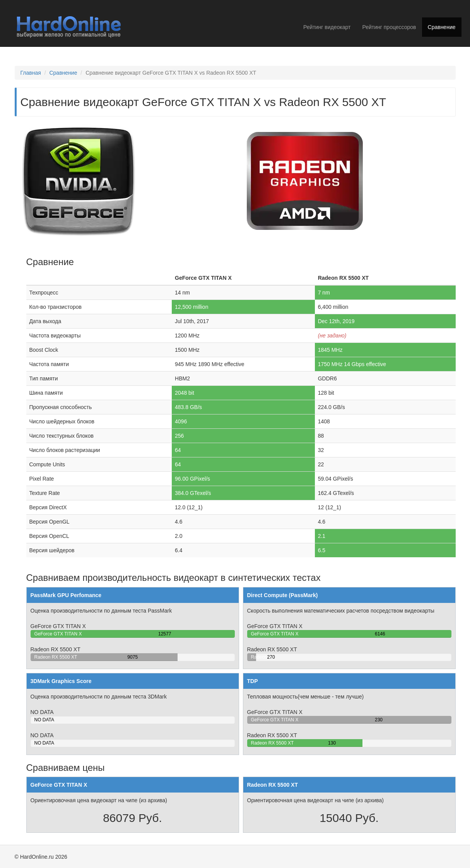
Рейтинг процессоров (389, 27)
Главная (31, 73)
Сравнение (442, 27)
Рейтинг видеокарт (327, 27)
